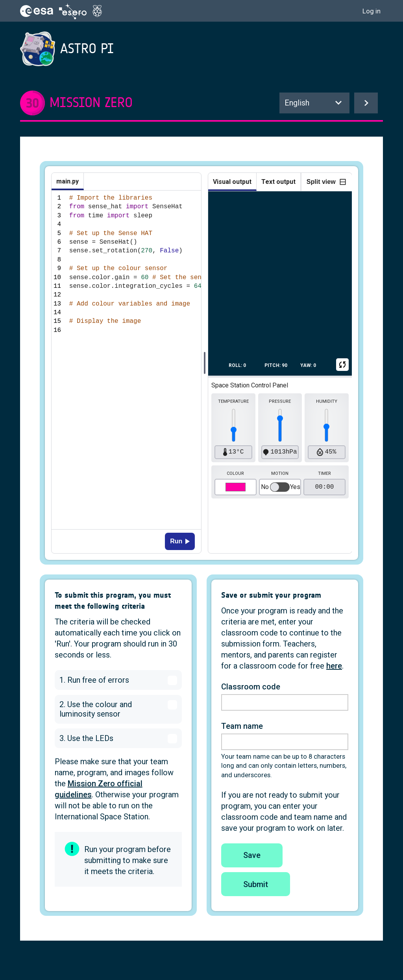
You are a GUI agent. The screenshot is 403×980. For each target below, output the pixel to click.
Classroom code (251, 687)
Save (252, 855)
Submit (256, 884)
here (334, 666)
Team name (242, 726)
